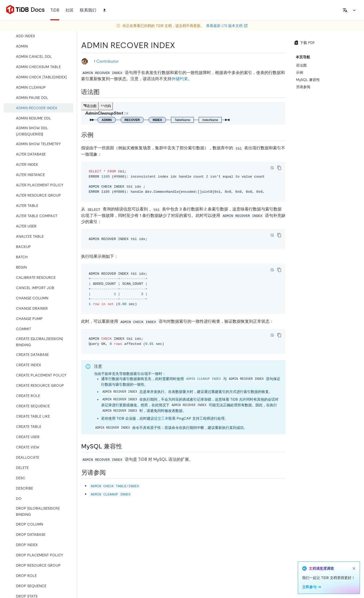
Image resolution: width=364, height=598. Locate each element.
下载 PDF (304, 43)
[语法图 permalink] (104, 92)
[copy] (279, 168)
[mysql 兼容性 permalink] (126, 446)
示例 (300, 72)
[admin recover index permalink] (179, 45)
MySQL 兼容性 (308, 80)
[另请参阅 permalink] (110, 473)
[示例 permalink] (98, 135)
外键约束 (180, 79)
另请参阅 (303, 87)
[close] (354, 568)
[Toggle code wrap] (272, 168)
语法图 (301, 65)
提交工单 (161, 418)
